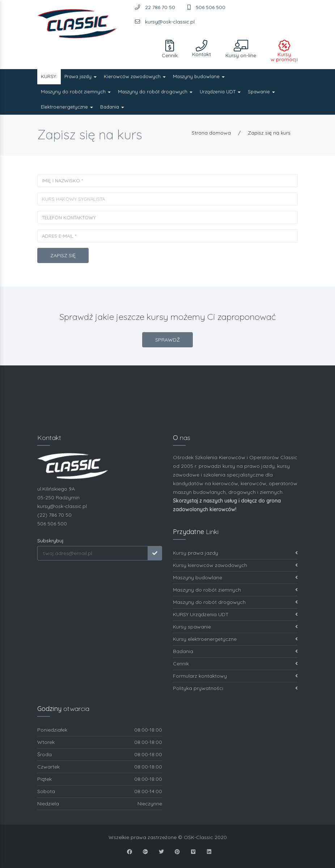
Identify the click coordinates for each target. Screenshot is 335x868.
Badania (112, 107)
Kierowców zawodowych (135, 76)
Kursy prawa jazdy (235, 553)
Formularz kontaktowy (235, 676)
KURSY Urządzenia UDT (235, 615)
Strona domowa (211, 133)
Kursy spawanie (235, 627)
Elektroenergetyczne (67, 107)
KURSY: (49, 76)
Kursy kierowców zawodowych (235, 565)
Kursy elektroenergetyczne (235, 639)
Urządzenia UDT (220, 92)
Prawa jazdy (80, 76)
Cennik (235, 664)
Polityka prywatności (235, 688)
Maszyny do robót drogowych (155, 92)
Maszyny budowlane (199, 76)
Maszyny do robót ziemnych (76, 92)
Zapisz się (63, 255)
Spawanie (261, 92)
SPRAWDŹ (167, 340)
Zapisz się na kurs (269, 133)
